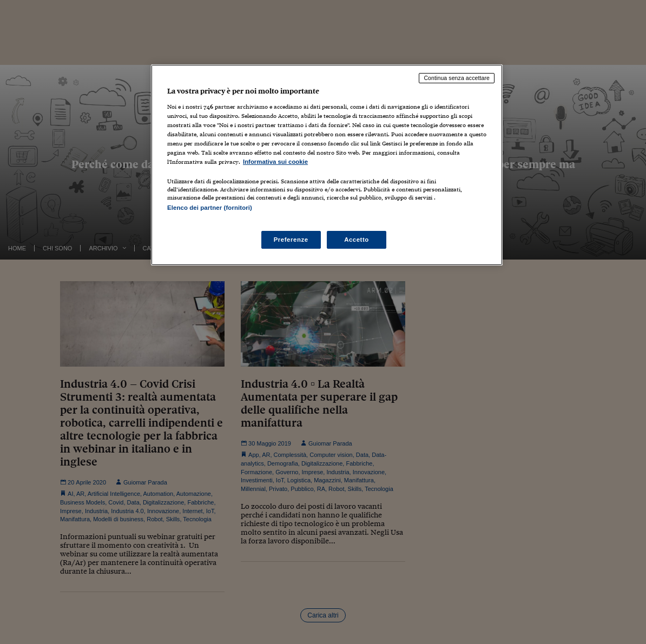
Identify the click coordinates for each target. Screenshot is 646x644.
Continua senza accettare (457, 78)
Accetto (357, 240)
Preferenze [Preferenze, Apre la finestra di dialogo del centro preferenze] (291, 240)
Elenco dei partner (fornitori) (210, 208)
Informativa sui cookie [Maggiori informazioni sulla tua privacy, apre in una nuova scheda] (275, 162)
